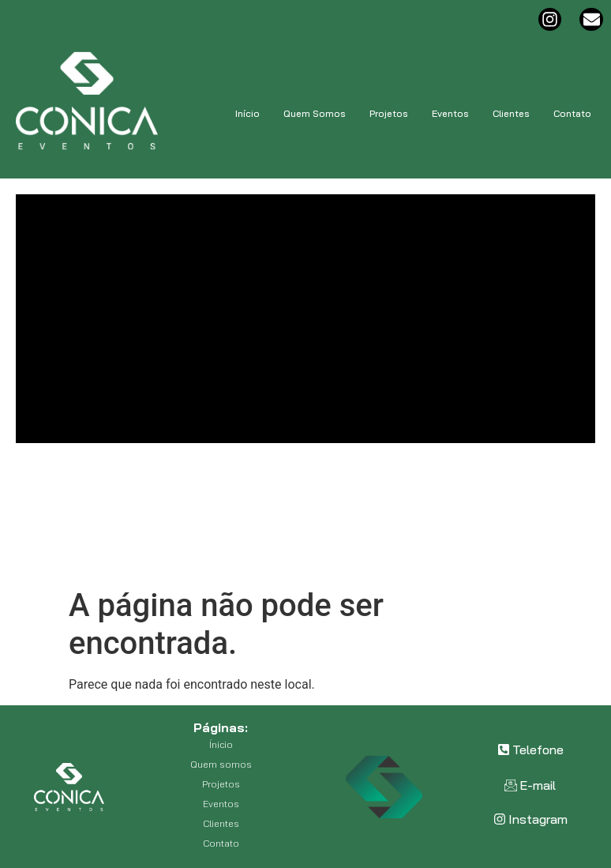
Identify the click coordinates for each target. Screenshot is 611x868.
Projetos (389, 113)
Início (247, 113)
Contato (572, 113)
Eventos (450, 113)
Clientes (511, 113)
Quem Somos (315, 113)
